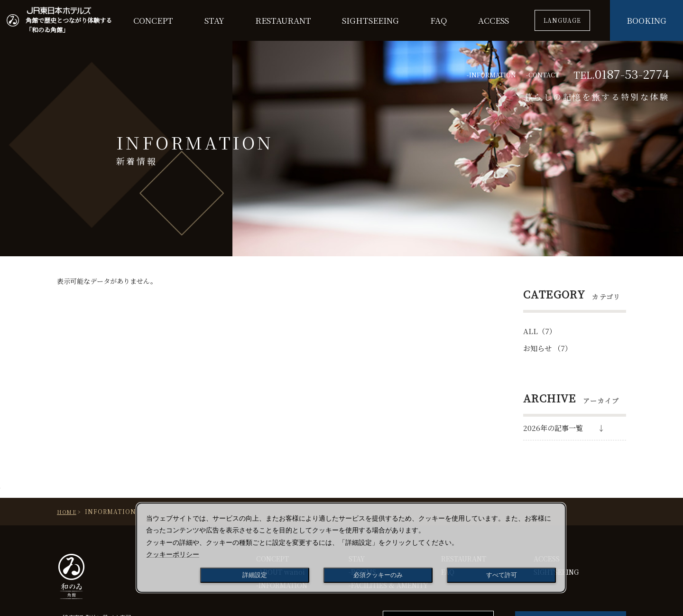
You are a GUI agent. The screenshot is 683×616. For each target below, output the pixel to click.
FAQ (439, 20)
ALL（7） (540, 331)
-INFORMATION (491, 75)
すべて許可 (502, 575)
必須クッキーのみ (378, 575)
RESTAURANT (283, 20)
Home (67, 512)
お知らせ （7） (548, 348)
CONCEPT (153, 20)
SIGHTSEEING (370, 20)
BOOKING (646, 20)
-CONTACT (543, 75)
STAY (214, 20)
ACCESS (494, 20)
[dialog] (351, 548)
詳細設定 (255, 575)
